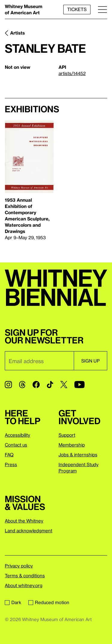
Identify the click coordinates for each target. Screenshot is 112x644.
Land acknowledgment (29, 531)
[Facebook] (36, 385)
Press (11, 464)
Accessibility (17, 435)
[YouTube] (79, 385)
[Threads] (22, 385)
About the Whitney (24, 521)
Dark (13, 602)
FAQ (9, 455)
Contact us (16, 445)
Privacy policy (19, 566)
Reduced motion (49, 602)
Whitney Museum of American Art (24, 9)
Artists (17, 33)
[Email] (39, 361)
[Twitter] (64, 385)
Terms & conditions (25, 575)
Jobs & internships (78, 455)
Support (67, 435)
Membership (72, 445)
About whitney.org (24, 585)
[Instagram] (8, 385)
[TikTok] (50, 385)
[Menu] (102, 9)
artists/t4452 (72, 73)
